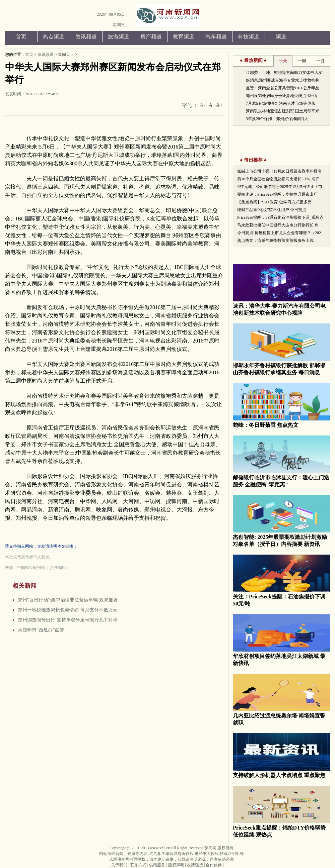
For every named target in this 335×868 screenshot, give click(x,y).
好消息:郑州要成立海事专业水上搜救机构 (283, 80)
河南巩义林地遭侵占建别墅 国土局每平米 (283, 111)
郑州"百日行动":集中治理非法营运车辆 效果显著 (68, 600)
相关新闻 (24, 586)
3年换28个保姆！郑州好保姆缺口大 (277, 119)
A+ (219, 105)
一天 (283, 61)
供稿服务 (157, 865)
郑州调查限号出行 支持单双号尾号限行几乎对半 (68, 620)
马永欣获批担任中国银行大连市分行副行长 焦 (278, 225)
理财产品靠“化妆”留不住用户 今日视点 (272, 210)
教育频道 (184, 37)
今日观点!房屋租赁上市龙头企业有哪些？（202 (279, 233)
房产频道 (151, 37)
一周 (302, 61)
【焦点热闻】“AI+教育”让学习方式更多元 (274, 202)
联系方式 (138, 865)
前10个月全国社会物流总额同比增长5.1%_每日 (279, 179)
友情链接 (195, 865)
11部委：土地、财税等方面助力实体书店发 (284, 73)
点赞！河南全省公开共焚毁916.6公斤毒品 (283, 88)
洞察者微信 (325, 17)
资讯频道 (86, 37)
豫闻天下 (66, 55)
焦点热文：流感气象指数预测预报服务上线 (275, 240)
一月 (321, 61)
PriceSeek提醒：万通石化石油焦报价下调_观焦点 (280, 217)
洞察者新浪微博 (304, 17)
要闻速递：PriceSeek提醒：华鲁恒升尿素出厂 (277, 194)
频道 (281, 37)
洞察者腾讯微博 (314, 17)
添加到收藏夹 (293, 17)
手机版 (282, 17)
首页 (21, 37)
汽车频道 (216, 37)
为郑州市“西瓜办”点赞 (41, 630)
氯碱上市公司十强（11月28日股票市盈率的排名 (279, 171)
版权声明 (176, 865)
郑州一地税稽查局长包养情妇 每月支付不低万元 (68, 610)
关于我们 (119, 865)
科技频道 (249, 37)
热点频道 (54, 37)
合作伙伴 (214, 865)
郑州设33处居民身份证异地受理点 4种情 (282, 96)
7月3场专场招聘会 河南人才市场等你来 (281, 103)
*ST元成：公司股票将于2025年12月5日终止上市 (280, 187)
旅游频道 (119, 37)
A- (203, 105)
